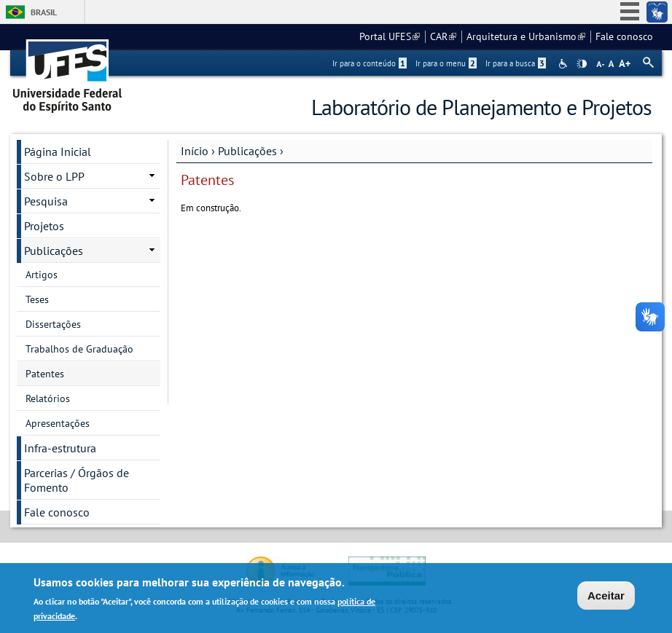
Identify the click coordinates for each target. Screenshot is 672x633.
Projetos (44, 226)
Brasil (44, 12)
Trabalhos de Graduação (79, 349)
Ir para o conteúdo (370, 63)
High (582, 64)
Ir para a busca (516, 63)
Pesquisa (46, 201)
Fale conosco (624, 36)
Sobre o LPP (54, 176)
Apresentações (58, 423)
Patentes (45, 374)
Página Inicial (58, 152)
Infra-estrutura (60, 448)
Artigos (42, 275)
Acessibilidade (564, 64)
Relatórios (48, 398)
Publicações (247, 151)
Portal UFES (390, 36)
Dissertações (53, 324)
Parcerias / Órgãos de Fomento (77, 480)
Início (195, 151)
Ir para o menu (446, 63)
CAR (443, 36)
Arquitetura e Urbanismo (526, 36)
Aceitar (606, 596)
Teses (37, 299)
